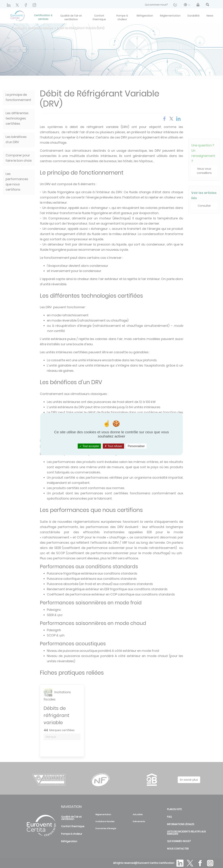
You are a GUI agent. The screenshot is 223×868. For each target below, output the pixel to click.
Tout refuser (113, 446)
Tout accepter (89, 446)
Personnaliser (136, 446)
